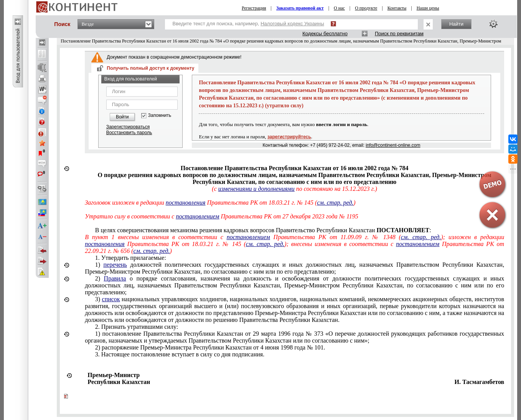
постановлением (197, 216)
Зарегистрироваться (128, 127)
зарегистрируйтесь (289, 137)
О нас (339, 8)
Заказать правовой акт (300, 8)
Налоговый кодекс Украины (292, 24)
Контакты (397, 8)
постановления (186, 203)
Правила (115, 278)
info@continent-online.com (393, 145)
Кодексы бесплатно (325, 34)
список (111, 299)
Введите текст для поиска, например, (248, 24)
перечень (115, 265)
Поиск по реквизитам (399, 34)
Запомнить (160, 116)
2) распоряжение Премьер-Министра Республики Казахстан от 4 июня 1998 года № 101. (210, 347)
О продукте (366, 8)
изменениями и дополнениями (256, 189)
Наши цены (428, 8)
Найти (456, 24)
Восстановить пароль (129, 133)
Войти (122, 117)
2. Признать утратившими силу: (137, 327)
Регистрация (254, 8)
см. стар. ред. (335, 203)
